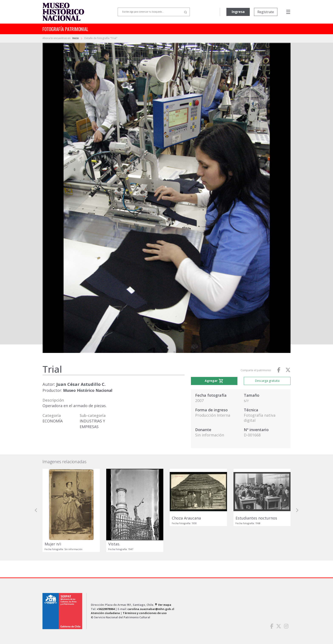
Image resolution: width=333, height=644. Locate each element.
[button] (36, 510)
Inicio (76, 38)
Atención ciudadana (105, 613)
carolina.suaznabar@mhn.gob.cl (151, 609)
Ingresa (238, 12)
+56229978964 (106, 609)
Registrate (266, 12)
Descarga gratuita (267, 381)
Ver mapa (163, 605)
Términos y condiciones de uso (145, 613)
